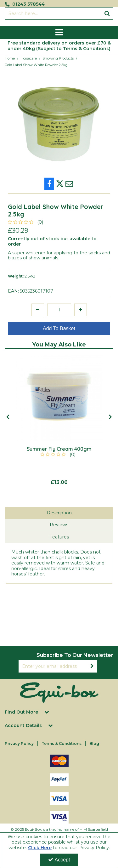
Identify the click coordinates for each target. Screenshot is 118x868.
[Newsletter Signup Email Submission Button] (92, 666)
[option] (59, 420)
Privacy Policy (19, 743)
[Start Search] (107, 13)
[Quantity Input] (59, 310)
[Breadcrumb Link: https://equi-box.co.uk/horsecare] (29, 58)
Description (59, 513)
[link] (49, 184)
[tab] (59, 513)
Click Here (40, 848)
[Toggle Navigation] (59, 33)
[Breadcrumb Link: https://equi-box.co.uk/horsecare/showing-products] (58, 58)
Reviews (59, 525)
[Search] (53, 13)
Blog (94, 743)
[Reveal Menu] (59, 33)
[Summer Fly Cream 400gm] (59, 398)
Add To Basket (59, 328)
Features (59, 537)
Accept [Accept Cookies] (59, 860)
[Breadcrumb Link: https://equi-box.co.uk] (10, 58)
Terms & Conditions (62, 743)
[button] (27, 222)
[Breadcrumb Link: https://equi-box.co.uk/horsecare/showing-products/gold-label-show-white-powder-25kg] (36, 65)
